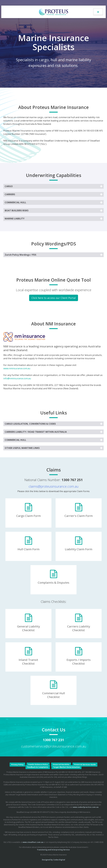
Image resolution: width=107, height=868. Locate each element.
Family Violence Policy (38, 765)
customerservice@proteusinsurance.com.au (54, 746)
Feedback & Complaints (38, 767)
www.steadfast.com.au (33, 842)
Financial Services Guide (85, 765)
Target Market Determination (66, 767)
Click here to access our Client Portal (54, 298)
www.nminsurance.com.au (17, 368)
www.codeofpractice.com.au (86, 807)
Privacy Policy (17, 765)
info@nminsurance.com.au (17, 378)
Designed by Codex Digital (53, 860)
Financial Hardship (61, 765)
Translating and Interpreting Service (53, 850)
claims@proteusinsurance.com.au (53, 486)
